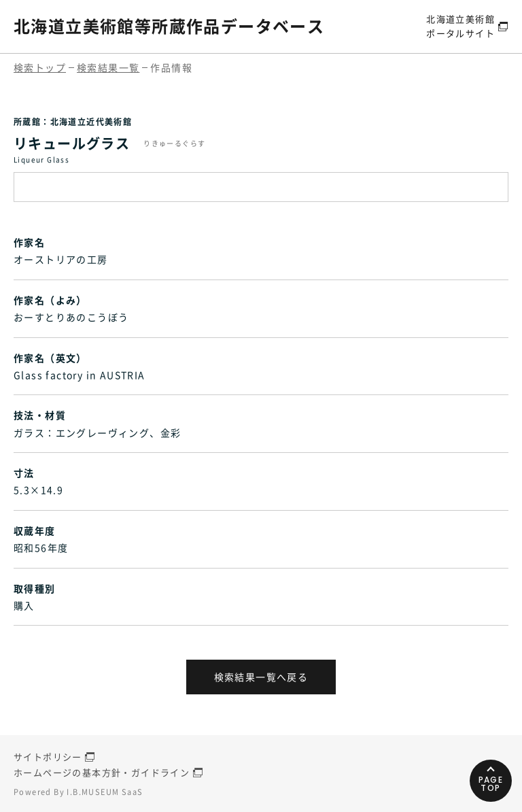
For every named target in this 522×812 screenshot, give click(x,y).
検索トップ (40, 67)
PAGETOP (491, 784)
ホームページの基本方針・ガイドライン (102, 772)
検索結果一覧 (108, 67)
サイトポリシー (48, 757)
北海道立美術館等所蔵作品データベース (169, 26)
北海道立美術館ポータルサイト (460, 26)
